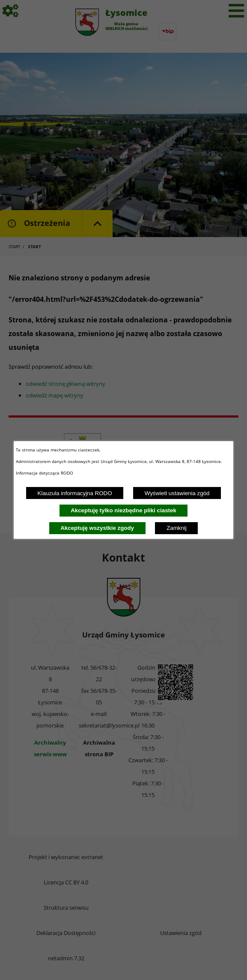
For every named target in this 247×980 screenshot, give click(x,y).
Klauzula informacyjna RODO (75, 493)
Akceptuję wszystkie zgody (97, 528)
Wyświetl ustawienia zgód (177, 493)
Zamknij (177, 528)
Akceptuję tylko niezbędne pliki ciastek (123, 510)
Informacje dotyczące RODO (45, 473)
